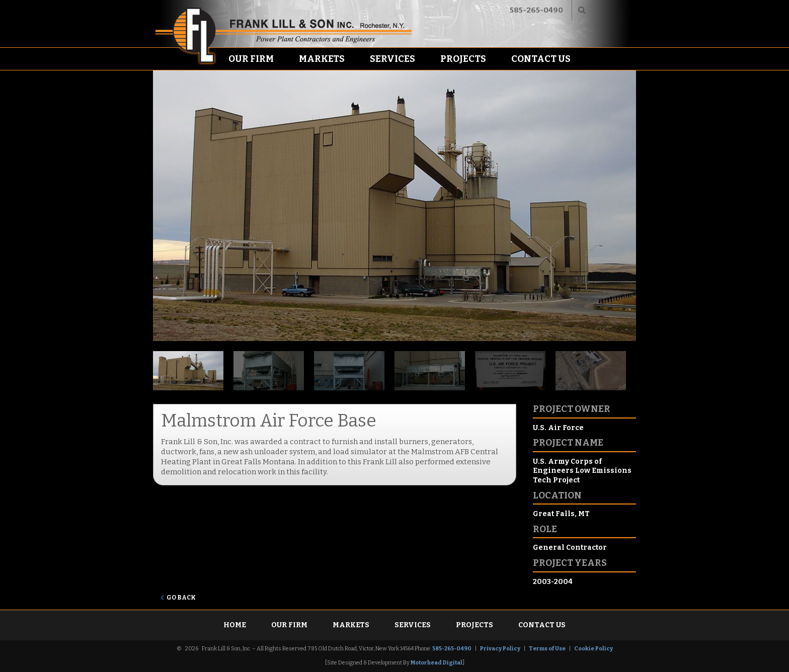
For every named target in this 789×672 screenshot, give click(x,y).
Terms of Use (547, 649)
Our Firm (251, 59)
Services (392, 59)
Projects (463, 59)
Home (235, 625)
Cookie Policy (594, 649)
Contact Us (541, 59)
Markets (322, 59)
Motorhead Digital (437, 663)
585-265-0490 (536, 10)
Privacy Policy (500, 649)
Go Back (181, 598)
